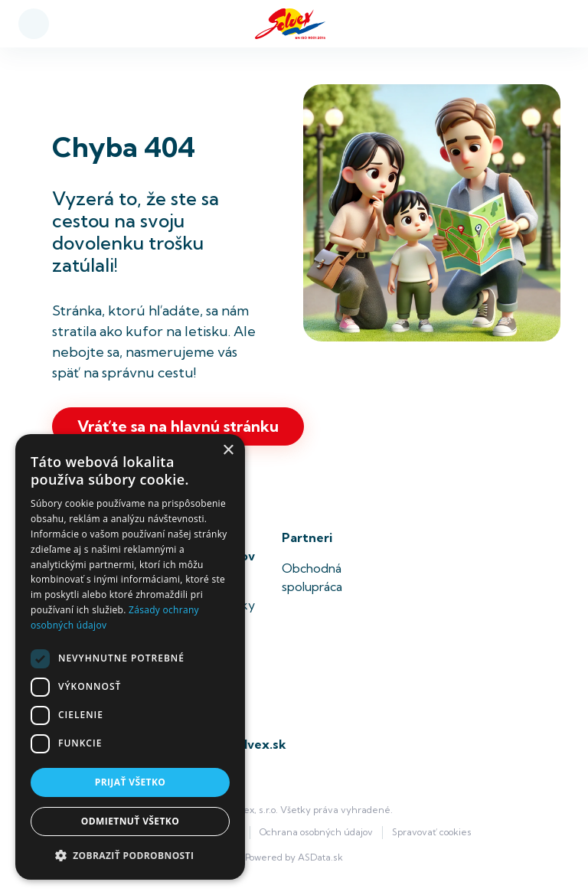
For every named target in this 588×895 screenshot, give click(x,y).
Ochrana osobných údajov (316, 832)
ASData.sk (320, 857)
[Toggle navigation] (550, 24)
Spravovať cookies (432, 832)
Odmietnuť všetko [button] (130, 821)
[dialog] (130, 657)
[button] (130, 855)
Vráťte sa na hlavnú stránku (178, 426)
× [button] (228, 451)
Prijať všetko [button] (131, 782)
